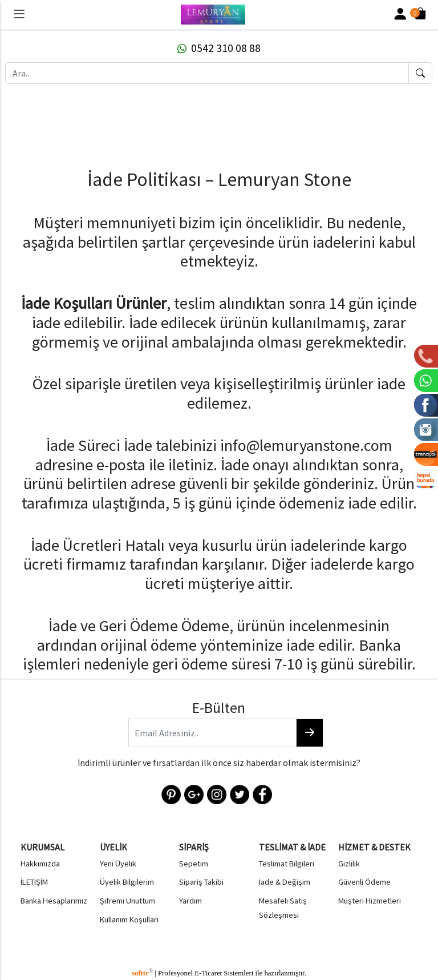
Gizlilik (349, 862)
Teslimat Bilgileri (287, 862)
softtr (142, 970)
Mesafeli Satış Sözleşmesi (283, 907)
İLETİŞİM (34, 881)
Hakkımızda (40, 862)
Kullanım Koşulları (129, 918)
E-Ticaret (208, 970)
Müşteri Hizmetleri (370, 900)
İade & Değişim (285, 881)
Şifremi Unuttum (127, 900)
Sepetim (194, 862)
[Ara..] (207, 73)
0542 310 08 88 (219, 48)
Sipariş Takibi (201, 881)
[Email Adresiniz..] (212, 733)
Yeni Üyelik (118, 862)
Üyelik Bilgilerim (127, 881)
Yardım (190, 900)
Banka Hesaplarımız (54, 900)
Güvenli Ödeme (364, 881)
